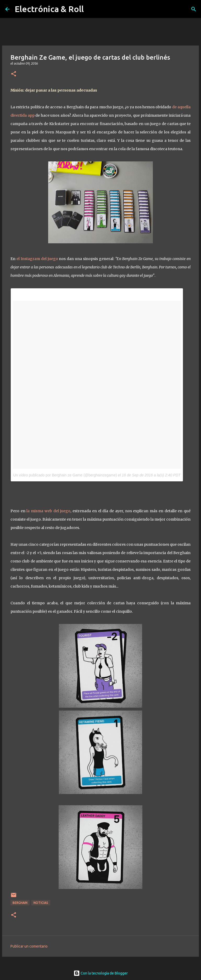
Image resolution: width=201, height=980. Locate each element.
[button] (14, 74)
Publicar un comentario (29, 946)
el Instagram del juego (37, 259)
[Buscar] (194, 9)
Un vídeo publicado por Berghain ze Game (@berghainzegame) (65, 475)
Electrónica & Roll (49, 9)
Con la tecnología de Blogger (101, 973)
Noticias (41, 903)
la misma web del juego (48, 511)
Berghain (20, 903)
